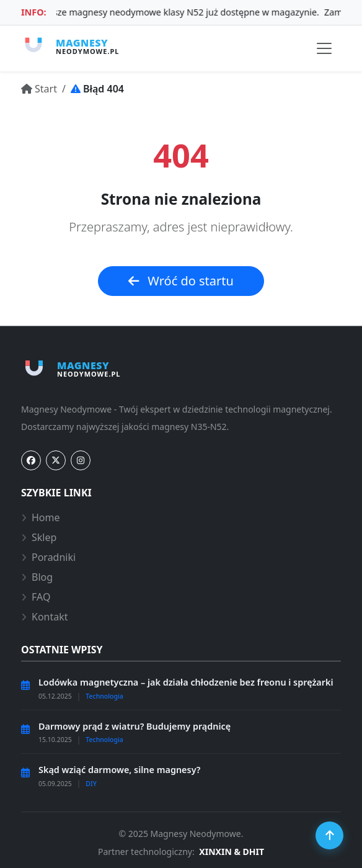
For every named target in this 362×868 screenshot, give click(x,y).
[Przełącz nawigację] (324, 48)
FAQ (36, 597)
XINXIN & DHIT (232, 852)
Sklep (39, 537)
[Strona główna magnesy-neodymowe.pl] (70, 46)
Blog (37, 577)
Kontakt (45, 617)
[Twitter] (56, 460)
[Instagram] (81, 460)
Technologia (104, 696)
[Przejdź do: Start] (39, 89)
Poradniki (48, 557)
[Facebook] (31, 460)
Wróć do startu (181, 281)
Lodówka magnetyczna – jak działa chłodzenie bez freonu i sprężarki (186, 682)
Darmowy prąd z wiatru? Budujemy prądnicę (135, 726)
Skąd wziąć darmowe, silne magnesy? (119, 770)
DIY (91, 784)
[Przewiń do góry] (329, 835)
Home (41, 517)
